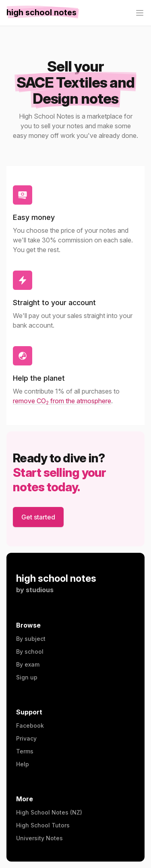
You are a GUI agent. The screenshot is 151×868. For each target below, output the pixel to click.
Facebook (30, 725)
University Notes (39, 838)
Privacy (26, 738)
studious (40, 590)
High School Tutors (43, 825)
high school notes (56, 578)
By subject (31, 639)
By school (30, 652)
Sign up (27, 677)
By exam (28, 664)
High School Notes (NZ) (49, 812)
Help (23, 764)
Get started (38, 517)
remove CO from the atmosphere (62, 401)
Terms (25, 751)
